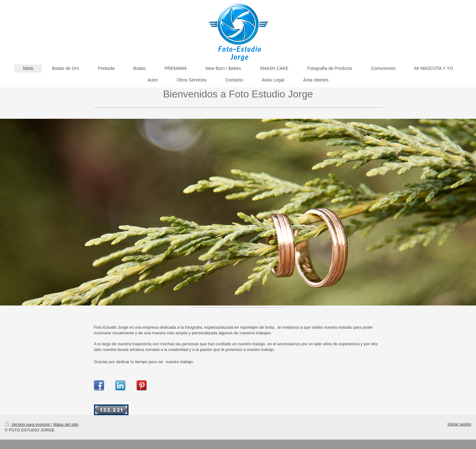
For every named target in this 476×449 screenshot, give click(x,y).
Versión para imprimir (28, 424)
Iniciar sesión (459, 424)
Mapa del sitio (66, 424)
